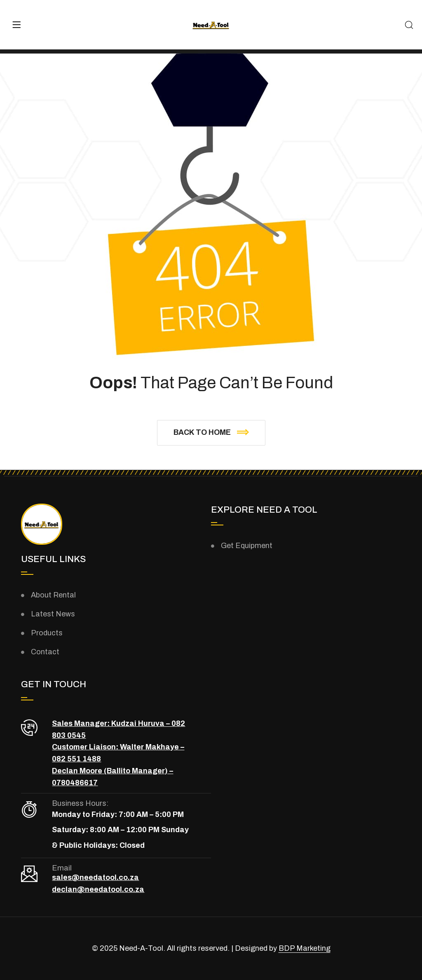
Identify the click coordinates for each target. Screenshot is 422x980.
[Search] (409, 26)
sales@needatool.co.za (95, 877)
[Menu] (16, 25)
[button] (211, 433)
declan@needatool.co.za (98, 889)
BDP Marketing (305, 948)
